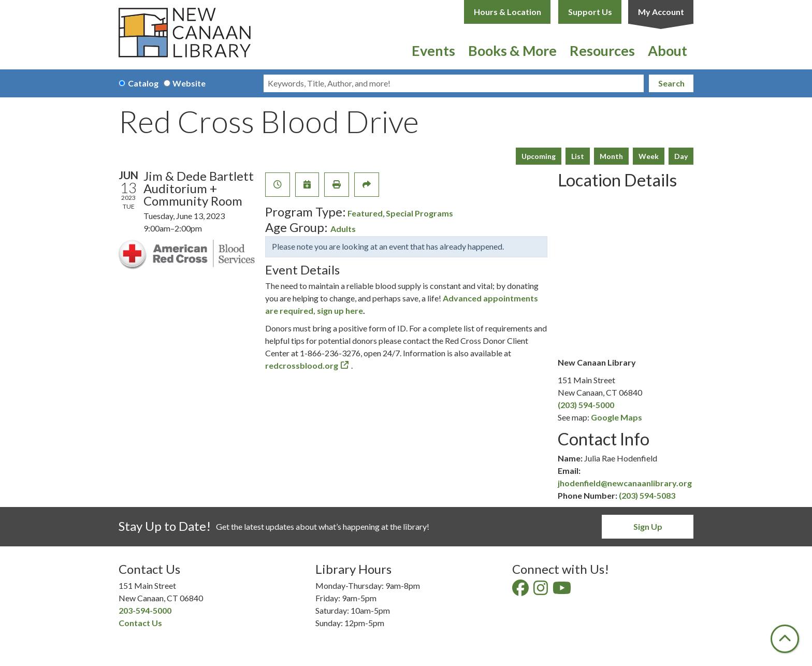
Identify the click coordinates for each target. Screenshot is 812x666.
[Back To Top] (785, 639)
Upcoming (539, 156)
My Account (661, 12)
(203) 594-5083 (647, 495)
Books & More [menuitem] (512, 50)
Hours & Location (508, 12)
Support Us (590, 12)
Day (681, 156)
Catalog (143, 83)
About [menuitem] (668, 50)
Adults (343, 229)
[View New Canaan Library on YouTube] (563, 591)
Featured (365, 213)
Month (611, 156)
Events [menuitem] (433, 50)
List (578, 156)
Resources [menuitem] (602, 50)
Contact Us (140, 623)
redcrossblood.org (302, 365)
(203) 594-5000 (586, 405)
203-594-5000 (145, 610)
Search (671, 83)
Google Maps (617, 417)
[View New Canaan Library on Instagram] (541, 591)
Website (189, 83)
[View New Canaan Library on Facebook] (521, 591)
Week (649, 156)
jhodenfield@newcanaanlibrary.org (625, 483)
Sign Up (648, 526)
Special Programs (419, 213)
